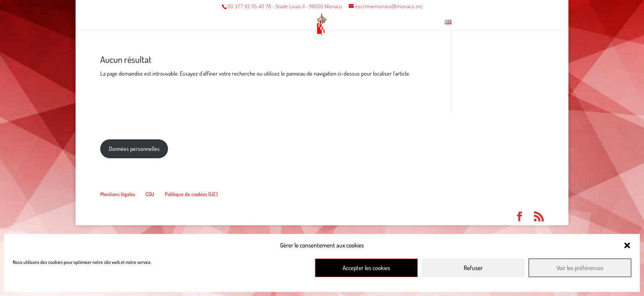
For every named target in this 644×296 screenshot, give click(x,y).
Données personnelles (134, 149)
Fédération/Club (217, 22)
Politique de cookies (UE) (191, 194)
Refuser (473, 268)
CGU (150, 194)
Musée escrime (379, 22)
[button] (627, 245)
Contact (423, 22)
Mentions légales (118, 194)
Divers (328, 22)
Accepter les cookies (366, 268)
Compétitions (280, 22)
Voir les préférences (580, 268)
